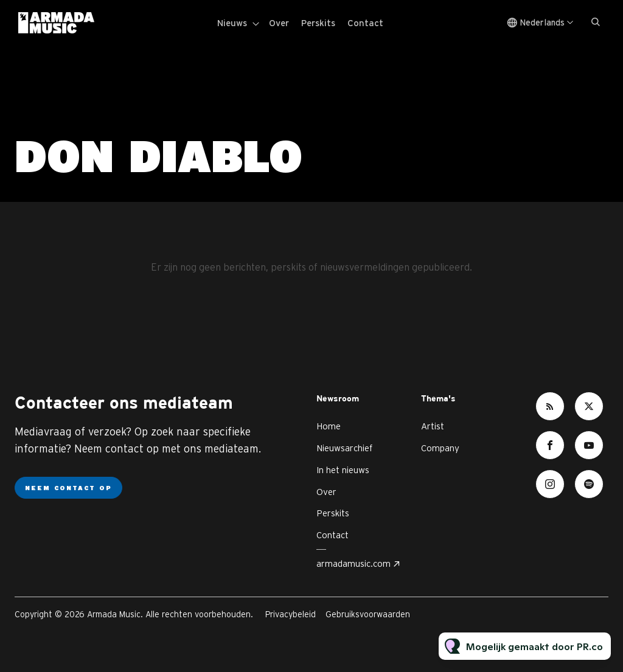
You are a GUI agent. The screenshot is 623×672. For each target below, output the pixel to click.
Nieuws (232, 23)
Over (279, 23)
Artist (433, 426)
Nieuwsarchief (344, 448)
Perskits (318, 23)
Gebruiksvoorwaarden (368, 614)
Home (329, 426)
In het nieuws (343, 470)
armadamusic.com (353, 563)
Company (440, 448)
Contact (365, 23)
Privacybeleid (291, 614)
